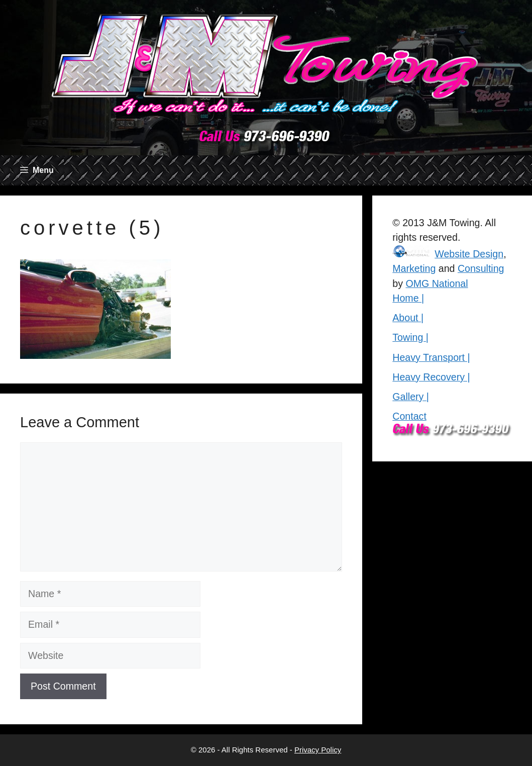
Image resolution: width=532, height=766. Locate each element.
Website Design (469, 254)
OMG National (437, 283)
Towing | (410, 337)
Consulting (481, 268)
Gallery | (411, 397)
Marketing (414, 268)
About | (408, 318)
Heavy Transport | (431, 357)
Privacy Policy (318, 750)
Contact (409, 416)
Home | (408, 298)
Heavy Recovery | (431, 377)
